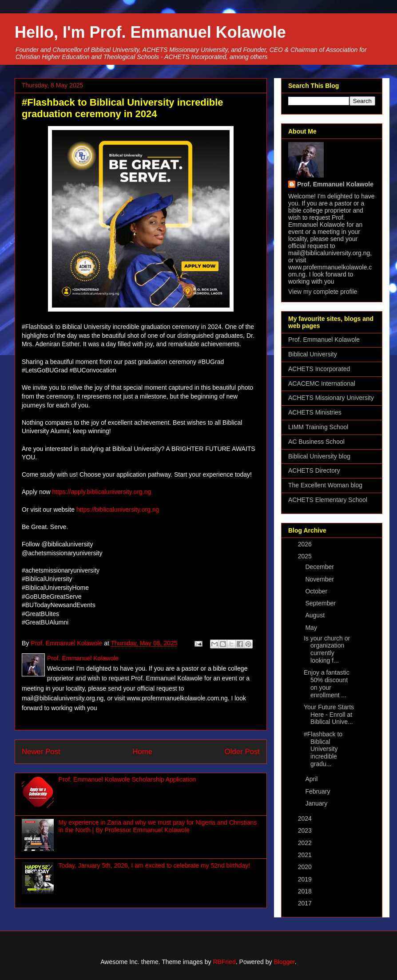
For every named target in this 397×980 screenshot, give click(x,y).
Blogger (284, 962)
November (320, 579)
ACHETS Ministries (315, 412)
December (320, 567)
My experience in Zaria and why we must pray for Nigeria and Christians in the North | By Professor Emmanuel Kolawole (158, 826)
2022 (306, 843)
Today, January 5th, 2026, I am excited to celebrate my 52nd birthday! (155, 865)
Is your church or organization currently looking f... (327, 649)
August (316, 615)
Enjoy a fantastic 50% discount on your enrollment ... (327, 684)
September (321, 603)
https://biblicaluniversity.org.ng (118, 510)
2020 (306, 867)
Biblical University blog (319, 456)
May (312, 628)
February (318, 791)
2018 (306, 891)
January (317, 803)
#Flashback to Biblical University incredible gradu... (323, 749)
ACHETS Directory (314, 470)
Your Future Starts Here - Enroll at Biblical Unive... (329, 715)
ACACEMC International (322, 383)
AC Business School (316, 442)
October (317, 591)
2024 (306, 818)
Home (142, 752)
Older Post (242, 752)
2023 (306, 830)
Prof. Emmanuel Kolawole (335, 184)
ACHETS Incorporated (319, 369)
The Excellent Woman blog (325, 485)
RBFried (224, 962)
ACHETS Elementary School (328, 500)
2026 (306, 544)
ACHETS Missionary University (331, 398)
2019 (306, 879)
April (312, 779)
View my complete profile (323, 292)
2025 (306, 556)
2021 (306, 855)
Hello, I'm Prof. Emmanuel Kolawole (150, 32)
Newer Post (41, 752)
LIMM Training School (318, 427)
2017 (306, 903)
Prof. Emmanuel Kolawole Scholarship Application (127, 779)
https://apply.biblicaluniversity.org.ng (101, 492)
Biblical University (313, 354)
